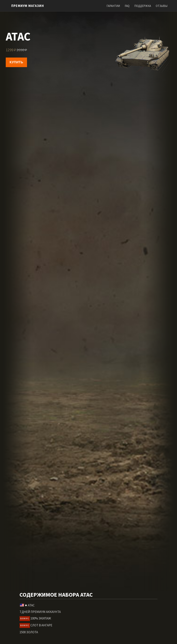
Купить (16, 62)
